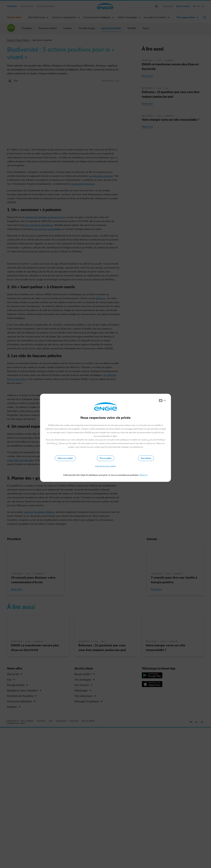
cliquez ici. (143, 475)
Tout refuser (146, 458)
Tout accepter (105, 458)
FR (161, 401)
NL (165, 401)
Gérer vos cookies (65, 458)
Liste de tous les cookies (105, 466)
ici (149, 440)
